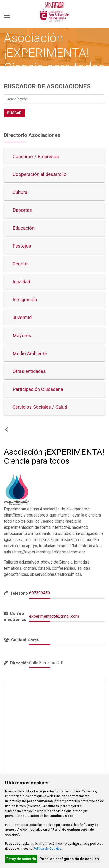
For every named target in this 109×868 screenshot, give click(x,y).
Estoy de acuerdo (21, 859)
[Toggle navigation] (7, 16)
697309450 (40, 593)
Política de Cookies (47, 848)
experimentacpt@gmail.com (54, 616)
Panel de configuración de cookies (69, 859)
